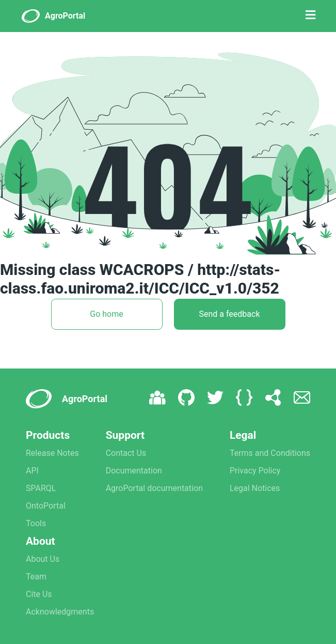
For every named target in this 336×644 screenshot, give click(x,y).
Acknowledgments (60, 612)
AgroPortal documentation (154, 488)
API (32, 471)
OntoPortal (46, 506)
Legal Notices (255, 488)
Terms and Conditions (270, 453)
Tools (36, 523)
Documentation (134, 471)
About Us (43, 559)
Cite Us (39, 594)
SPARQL (41, 488)
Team (36, 577)
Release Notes (52, 453)
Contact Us (126, 453)
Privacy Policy (255, 471)
